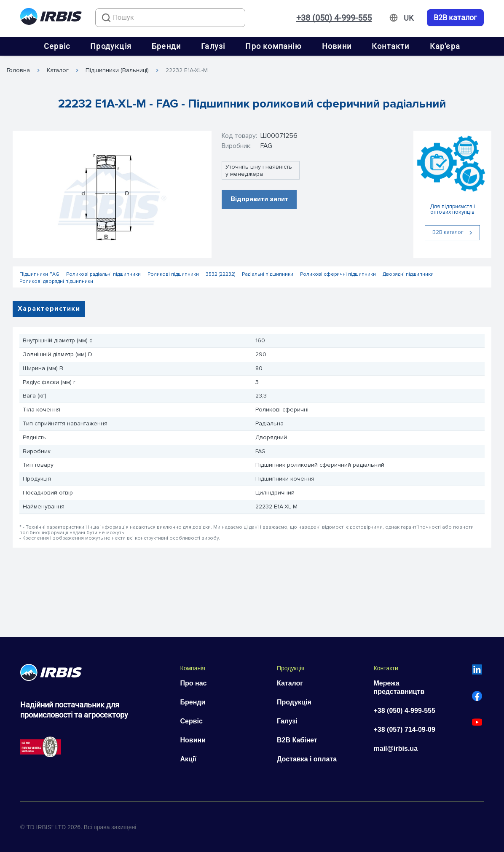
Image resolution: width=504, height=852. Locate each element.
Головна (18, 70)
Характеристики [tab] (49, 309)
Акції (188, 759)
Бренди (166, 46)
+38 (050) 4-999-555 (334, 18)
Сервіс (57, 46)
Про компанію (273, 46)
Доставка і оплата (307, 759)
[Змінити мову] (409, 18)
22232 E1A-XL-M (187, 70)
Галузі (213, 46)
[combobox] (170, 18)
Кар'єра (445, 46)
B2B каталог (455, 18)
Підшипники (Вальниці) (117, 70)
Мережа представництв (399, 687)
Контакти (391, 46)
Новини (337, 46)
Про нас (194, 683)
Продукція (111, 46)
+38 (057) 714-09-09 (405, 730)
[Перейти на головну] (51, 18)
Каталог (58, 70)
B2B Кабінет (297, 740)
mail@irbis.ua (396, 749)
